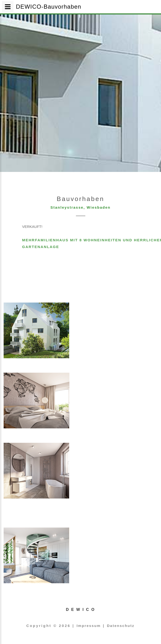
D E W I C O (81, 610)
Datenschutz (121, 626)
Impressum (89, 626)
